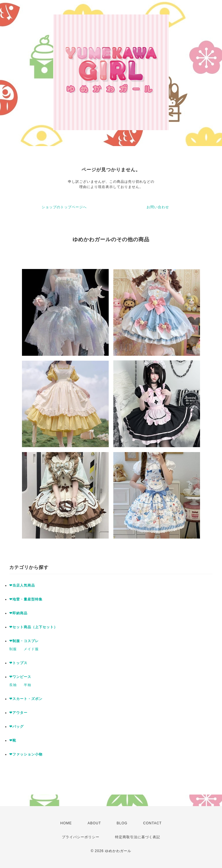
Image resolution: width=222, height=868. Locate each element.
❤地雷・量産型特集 (26, 599)
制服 (13, 649)
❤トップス (18, 663)
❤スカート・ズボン (26, 699)
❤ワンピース (20, 677)
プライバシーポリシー (81, 837)
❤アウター (18, 713)
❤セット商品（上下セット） (33, 627)
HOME (66, 823)
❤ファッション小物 (26, 754)
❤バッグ (16, 727)
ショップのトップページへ (64, 207)
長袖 (13, 685)
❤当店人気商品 (22, 585)
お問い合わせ (158, 207)
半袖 (27, 685)
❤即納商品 (18, 613)
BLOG (122, 823)
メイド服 (31, 649)
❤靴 (15, 740)
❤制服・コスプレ (24, 641)
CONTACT (152, 823)
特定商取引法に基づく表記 (138, 837)
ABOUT (94, 823)
